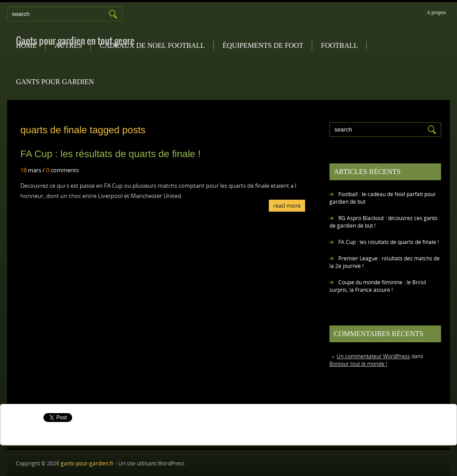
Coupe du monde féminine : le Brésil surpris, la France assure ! (378, 286)
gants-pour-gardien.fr (87, 463)
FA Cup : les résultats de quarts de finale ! (389, 242)
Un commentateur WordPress (373, 356)
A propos (436, 12)
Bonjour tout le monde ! (358, 364)
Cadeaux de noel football (152, 45)
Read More (287, 205)
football (340, 45)
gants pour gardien (55, 82)
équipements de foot (263, 45)
